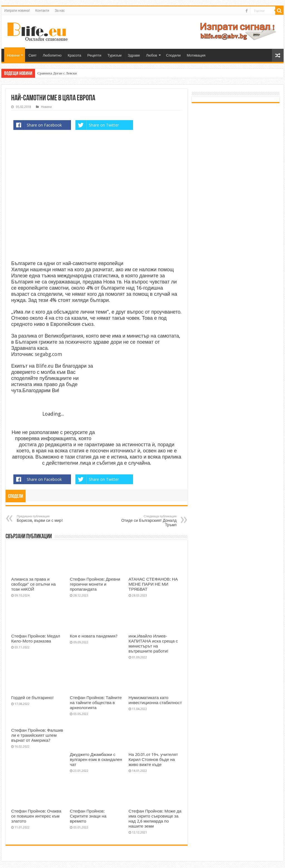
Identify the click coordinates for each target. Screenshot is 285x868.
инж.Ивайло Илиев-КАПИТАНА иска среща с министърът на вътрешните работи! (153, 644)
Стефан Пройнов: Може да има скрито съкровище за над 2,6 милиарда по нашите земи (155, 819)
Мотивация (196, 55)
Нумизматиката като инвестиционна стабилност (155, 700)
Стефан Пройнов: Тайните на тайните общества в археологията (96, 703)
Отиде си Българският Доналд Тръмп (148, 521)
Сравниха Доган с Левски (57, 73)
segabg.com (48, 354)
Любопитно (52, 55)
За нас (60, 11)
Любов (152, 55)
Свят (32, 55)
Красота (74, 55)
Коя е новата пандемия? (94, 636)
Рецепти (94, 55)
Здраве (134, 55)
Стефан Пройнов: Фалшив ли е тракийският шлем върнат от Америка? (37, 735)
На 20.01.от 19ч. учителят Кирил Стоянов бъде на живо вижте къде (153, 760)
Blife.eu (45, 366)
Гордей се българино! (32, 698)
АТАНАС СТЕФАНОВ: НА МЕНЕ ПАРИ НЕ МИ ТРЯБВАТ (153, 584)
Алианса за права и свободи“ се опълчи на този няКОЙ (33, 584)
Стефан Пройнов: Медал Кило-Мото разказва (36, 639)
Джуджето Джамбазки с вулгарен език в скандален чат (96, 760)
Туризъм (115, 55)
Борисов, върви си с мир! (45, 519)
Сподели (174, 55)
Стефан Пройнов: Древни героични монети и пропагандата (95, 584)
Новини (13, 55)
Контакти (42, 11)
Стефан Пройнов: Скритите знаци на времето (88, 816)
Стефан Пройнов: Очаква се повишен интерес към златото (36, 816)
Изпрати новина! (17, 11)
